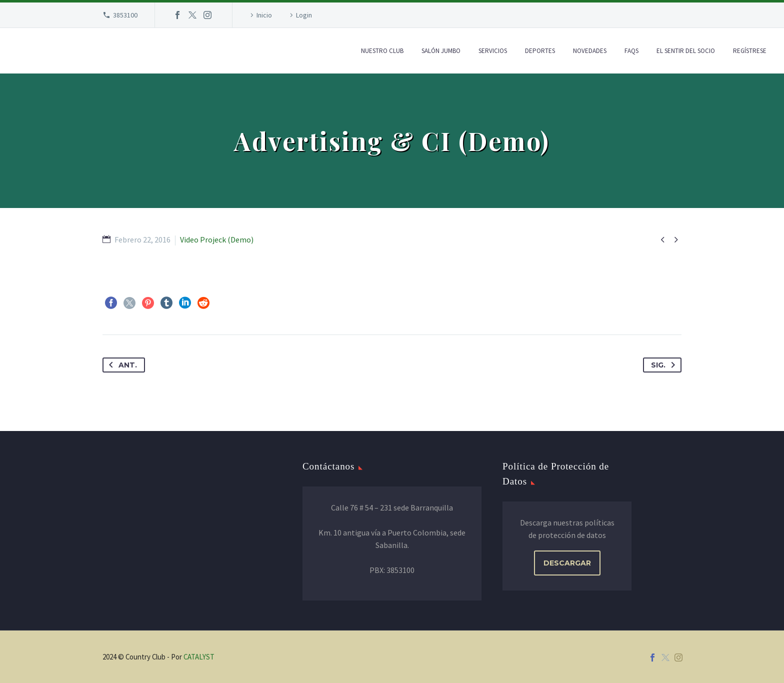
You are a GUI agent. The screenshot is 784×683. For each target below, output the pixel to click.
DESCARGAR (567, 563)
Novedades (590, 51)
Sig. (665, 365)
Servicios (493, 51)
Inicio (264, 15)
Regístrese (750, 51)
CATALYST (199, 657)
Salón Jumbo (441, 51)
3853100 (125, 15)
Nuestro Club (382, 51)
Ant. (121, 365)
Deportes (540, 51)
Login (304, 15)
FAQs (631, 51)
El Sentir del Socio (686, 51)
